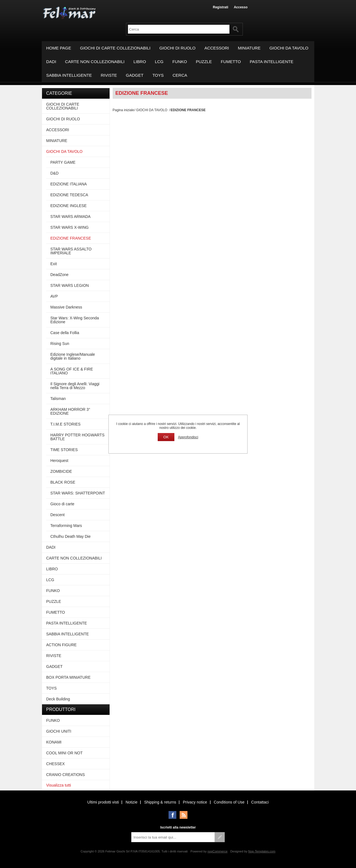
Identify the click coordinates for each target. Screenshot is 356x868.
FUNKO (180, 62)
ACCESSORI (217, 48)
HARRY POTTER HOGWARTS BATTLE (77, 437)
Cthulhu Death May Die (71, 536)
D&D (55, 173)
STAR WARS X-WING (70, 227)
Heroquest (59, 461)
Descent (57, 515)
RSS (184, 815)
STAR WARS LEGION (70, 285)
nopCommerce (217, 851)
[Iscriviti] (173, 837)
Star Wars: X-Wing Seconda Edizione (75, 320)
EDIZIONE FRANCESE (71, 238)
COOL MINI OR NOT (64, 753)
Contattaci (260, 802)
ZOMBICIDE (61, 471)
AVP (54, 296)
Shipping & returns (160, 802)
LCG (159, 62)
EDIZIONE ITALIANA (69, 184)
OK (166, 437)
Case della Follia (65, 333)
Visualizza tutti (59, 785)
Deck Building (58, 699)
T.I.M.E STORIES (65, 424)
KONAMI (54, 742)
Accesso (241, 7)
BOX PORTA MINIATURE (68, 677)
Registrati (220, 7)
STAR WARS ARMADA (71, 217)
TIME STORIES (64, 450)
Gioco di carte (62, 504)
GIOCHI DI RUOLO (177, 48)
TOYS (158, 75)
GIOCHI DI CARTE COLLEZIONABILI (115, 48)
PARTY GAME (63, 162)
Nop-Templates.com (262, 851)
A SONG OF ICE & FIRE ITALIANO (72, 371)
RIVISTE (109, 75)
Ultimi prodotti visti (103, 802)
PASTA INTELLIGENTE (272, 62)
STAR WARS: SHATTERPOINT (78, 493)
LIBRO (140, 62)
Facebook (172, 815)
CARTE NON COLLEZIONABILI (95, 62)
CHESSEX (55, 764)
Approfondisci (188, 437)
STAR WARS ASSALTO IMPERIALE (71, 251)
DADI (51, 62)
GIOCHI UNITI (59, 731)
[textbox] (179, 29)
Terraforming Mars (66, 526)
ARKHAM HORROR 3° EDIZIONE (70, 411)
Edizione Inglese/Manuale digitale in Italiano (73, 356)
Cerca (180, 75)
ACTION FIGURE (61, 645)
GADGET (135, 75)
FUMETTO (231, 62)
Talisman (58, 399)
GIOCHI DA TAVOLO (289, 48)
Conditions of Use (229, 802)
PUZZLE (204, 62)
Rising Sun (60, 344)
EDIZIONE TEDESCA (69, 195)
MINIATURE (249, 48)
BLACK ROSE (63, 482)
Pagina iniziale (123, 110)
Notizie (131, 802)
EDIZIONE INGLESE (69, 206)
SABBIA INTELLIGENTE (69, 75)
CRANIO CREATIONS (65, 775)
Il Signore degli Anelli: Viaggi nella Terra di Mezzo (75, 386)
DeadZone (59, 275)
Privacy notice (195, 802)
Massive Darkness (66, 307)
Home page (59, 48)
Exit (54, 264)
